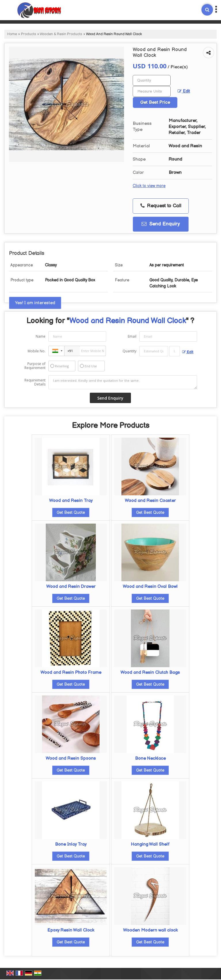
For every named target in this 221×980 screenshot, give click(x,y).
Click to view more (149, 186)
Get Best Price (155, 102)
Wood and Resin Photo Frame (71, 673)
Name (41, 336)
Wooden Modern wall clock (150, 930)
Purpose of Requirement (35, 366)
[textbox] (152, 91)
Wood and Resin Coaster (150, 501)
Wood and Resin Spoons (71, 758)
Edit (184, 91)
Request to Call (161, 206)
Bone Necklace (150, 758)
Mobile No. (37, 351)
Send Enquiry (161, 224)
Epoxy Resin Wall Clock (71, 930)
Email (132, 336)
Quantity (129, 351)
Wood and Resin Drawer (71, 587)
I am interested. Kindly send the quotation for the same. (123, 382)
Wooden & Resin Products (61, 34)
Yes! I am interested (35, 303)
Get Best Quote (71, 512)
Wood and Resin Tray (71, 501)
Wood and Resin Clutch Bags (150, 673)
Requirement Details (35, 382)
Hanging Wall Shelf (150, 844)
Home (12, 34)
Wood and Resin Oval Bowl (150, 587)
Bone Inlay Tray (71, 844)
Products (28, 34)
